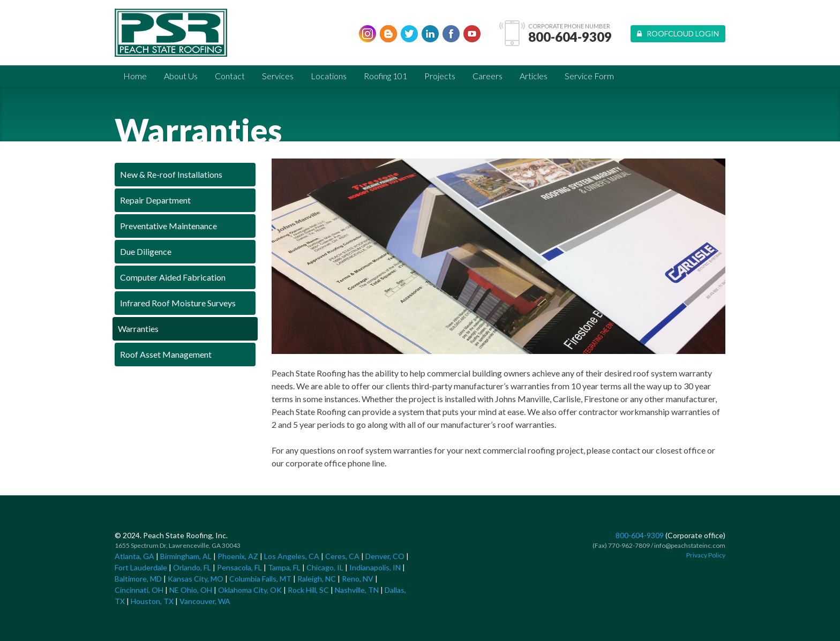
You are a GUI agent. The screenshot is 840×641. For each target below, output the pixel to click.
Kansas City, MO (196, 579)
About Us (181, 76)
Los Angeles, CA (292, 556)
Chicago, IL (325, 567)
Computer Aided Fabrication (173, 277)
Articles (534, 76)
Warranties (138, 329)
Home (135, 76)
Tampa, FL (284, 567)
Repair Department (155, 200)
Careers (487, 76)
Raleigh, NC (317, 579)
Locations (329, 76)
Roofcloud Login (678, 33)
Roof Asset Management (166, 354)
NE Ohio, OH (191, 590)
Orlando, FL (192, 567)
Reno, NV (358, 579)
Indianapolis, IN (375, 567)
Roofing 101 (385, 76)
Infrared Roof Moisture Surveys (178, 303)
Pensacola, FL (239, 567)
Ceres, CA (342, 556)
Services (278, 76)
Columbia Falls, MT (260, 579)
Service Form (589, 76)
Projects (440, 76)
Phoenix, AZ (238, 556)
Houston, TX (152, 601)
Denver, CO (385, 556)
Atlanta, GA (134, 556)
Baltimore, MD (138, 579)
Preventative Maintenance (168, 226)
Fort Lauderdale (141, 567)
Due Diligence (146, 251)
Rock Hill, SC (308, 590)
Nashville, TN (357, 590)
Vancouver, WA (205, 601)
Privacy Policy (706, 555)
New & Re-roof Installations (171, 174)
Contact (230, 76)
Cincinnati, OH (139, 590)
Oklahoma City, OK (250, 590)
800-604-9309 (570, 37)
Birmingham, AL (186, 556)
